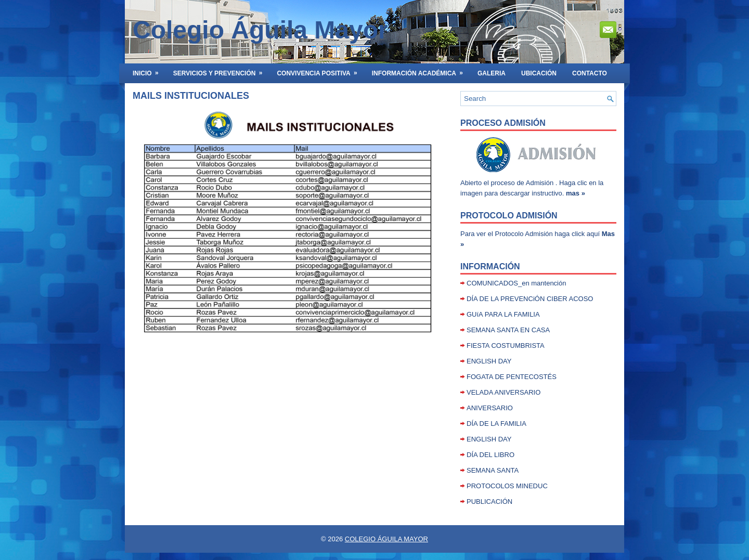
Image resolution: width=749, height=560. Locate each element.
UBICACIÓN (539, 73)
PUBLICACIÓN (489, 502)
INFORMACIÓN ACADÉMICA (421, 70)
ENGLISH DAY (489, 361)
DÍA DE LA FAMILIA (496, 424)
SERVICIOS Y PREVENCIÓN (221, 70)
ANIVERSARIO (490, 408)
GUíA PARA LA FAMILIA (503, 314)
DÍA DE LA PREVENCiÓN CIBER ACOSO (530, 299)
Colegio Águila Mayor (260, 30)
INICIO (149, 70)
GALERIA (492, 73)
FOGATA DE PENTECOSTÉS (512, 377)
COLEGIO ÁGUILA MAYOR (386, 539)
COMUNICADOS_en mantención (516, 283)
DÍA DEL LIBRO (490, 455)
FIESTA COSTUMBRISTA (506, 346)
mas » (576, 193)
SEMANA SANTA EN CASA (508, 330)
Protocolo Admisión (509, 216)
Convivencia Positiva (320, 70)
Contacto (590, 73)
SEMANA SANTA (493, 470)
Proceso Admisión (503, 123)
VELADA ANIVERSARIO (503, 392)
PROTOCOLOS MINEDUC (507, 486)
